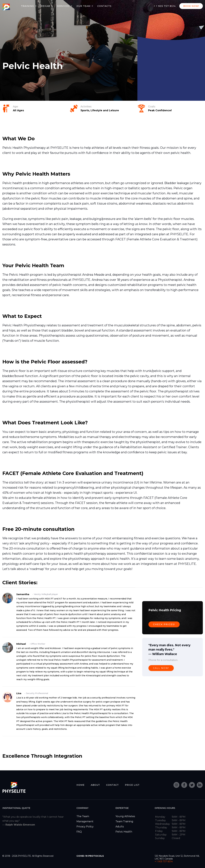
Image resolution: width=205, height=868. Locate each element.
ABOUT (95, 785)
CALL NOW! (161, 668)
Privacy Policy (85, 827)
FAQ (79, 832)
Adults (120, 827)
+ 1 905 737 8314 (165, 6)
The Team (83, 816)
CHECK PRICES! (164, 624)
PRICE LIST (132, 785)
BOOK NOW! (191, 6)
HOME (81, 785)
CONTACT (112, 785)
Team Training (124, 821)
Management (85, 821)
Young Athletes (125, 816)
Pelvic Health (124, 832)
